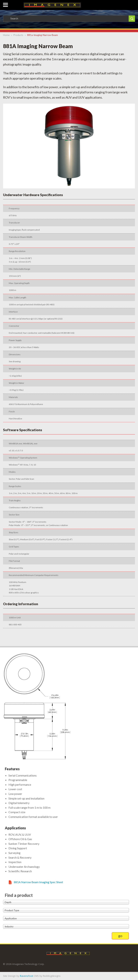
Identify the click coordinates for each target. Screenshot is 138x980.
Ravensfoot (27, 976)
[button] (5, 3)
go (120, 936)
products (18, 35)
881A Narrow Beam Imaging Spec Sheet (38, 882)
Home (6, 35)
